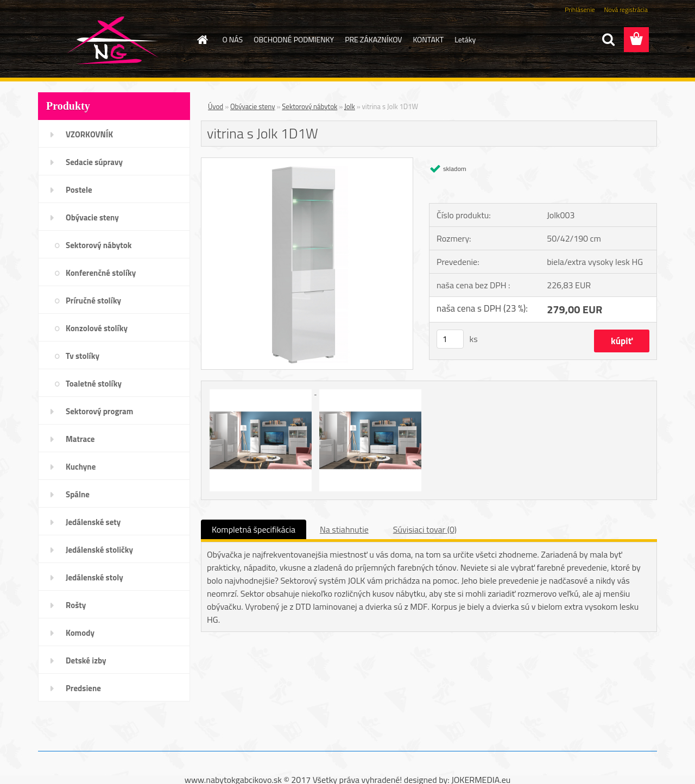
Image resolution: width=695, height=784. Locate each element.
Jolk (350, 106)
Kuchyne (81, 467)
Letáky (465, 39)
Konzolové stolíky (97, 328)
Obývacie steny (92, 217)
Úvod (216, 106)
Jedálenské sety (93, 522)
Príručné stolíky (93, 301)
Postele (79, 190)
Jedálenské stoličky (99, 550)
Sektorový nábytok (99, 245)
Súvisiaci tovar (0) (425, 529)
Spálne (78, 494)
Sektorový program (99, 411)
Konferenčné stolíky (101, 273)
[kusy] (450, 339)
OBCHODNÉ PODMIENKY (294, 39)
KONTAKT (428, 39)
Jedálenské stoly (94, 577)
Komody (80, 633)
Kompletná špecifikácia (254, 529)
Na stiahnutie (344, 529)
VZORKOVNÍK (89, 134)
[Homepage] (202, 40)
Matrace (80, 439)
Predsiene (83, 688)
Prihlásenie (580, 10)
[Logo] (113, 40)
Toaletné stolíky (94, 384)
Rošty (76, 605)
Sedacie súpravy (94, 162)
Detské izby (86, 660)
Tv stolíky (83, 356)
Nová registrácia (626, 10)
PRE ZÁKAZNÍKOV (373, 39)
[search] (608, 40)
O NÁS (233, 39)
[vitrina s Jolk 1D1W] (307, 162)
